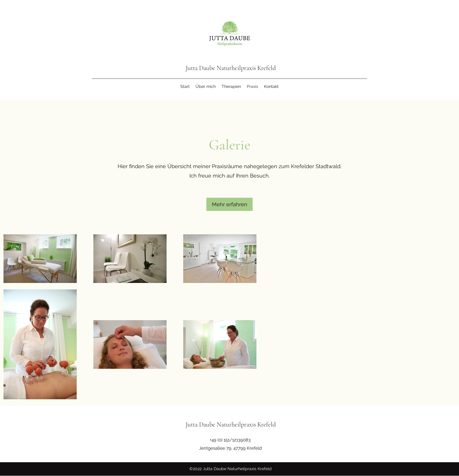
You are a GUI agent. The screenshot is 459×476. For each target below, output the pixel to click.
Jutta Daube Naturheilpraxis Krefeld (231, 68)
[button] (229, 204)
